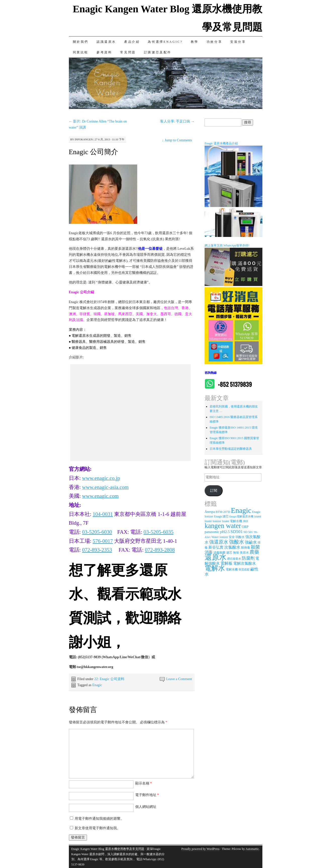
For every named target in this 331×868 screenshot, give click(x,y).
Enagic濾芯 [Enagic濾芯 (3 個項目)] (221, 516)
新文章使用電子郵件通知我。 (98, 828)
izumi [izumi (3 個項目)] (258, 516)
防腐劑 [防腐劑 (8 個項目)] (248, 558)
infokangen (84, 139)
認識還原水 (106, 42)
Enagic (97, 685)
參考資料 (104, 52)
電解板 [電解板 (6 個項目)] (226, 563)
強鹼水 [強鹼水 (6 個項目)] (251, 542)
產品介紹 (132, 42)
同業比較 (81, 52)
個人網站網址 (146, 807)
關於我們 (81, 42)
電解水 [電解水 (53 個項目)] (215, 568)
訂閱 (214, 491)
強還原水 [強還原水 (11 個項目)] (219, 542)
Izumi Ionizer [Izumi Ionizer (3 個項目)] (213, 521)
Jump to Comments (177, 140)
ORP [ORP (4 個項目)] (245, 527)
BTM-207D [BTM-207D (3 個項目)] (223, 512)
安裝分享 (238, 42)
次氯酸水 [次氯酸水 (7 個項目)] (232, 547)
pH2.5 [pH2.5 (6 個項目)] (225, 532)
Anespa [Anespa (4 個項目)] (210, 512)
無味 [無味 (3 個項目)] (236, 553)
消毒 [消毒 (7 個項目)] (209, 552)
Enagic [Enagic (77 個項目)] (241, 510)
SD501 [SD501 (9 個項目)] (237, 531)
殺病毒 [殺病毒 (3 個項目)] (246, 548)
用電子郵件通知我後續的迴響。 (99, 819)
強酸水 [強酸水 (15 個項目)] (237, 542)
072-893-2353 (97, 550)
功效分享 (214, 42)
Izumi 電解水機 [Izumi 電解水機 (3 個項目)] (232, 521)
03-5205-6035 (158, 532)
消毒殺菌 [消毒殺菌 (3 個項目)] (219, 553)
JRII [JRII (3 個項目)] (245, 521)
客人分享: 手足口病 (177, 121)
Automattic (252, 849)
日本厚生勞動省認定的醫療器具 (231, 449)
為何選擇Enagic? (165, 42)
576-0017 (103, 541)
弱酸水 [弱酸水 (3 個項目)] (240, 537)
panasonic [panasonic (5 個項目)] (212, 532)
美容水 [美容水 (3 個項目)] (244, 553)
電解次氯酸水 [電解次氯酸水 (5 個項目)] (245, 563)
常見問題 (128, 52)
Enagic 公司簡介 (94, 152)
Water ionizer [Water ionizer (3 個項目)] (220, 537)
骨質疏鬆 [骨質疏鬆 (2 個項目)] (244, 570)
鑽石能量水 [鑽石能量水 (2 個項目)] (234, 559)
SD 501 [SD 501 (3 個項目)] (248, 532)
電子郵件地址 (147, 795)
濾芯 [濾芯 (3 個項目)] (229, 553)
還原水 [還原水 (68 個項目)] (216, 557)
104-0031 (103, 514)
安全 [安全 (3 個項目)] (232, 537)
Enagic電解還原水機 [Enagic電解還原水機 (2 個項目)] (242, 516)
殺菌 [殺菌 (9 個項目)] (255, 547)
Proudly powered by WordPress (201, 849)
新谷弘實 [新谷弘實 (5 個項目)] (216, 547)
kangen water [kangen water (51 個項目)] (223, 526)
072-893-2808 (160, 550)
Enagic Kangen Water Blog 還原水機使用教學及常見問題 (108, 849)
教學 (195, 42)
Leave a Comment (179, 679)
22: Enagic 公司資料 (109, 679)
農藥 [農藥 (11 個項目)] (254, 552)
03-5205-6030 (97, 532)
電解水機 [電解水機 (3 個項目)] (232, 569)
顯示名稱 (144, 783)
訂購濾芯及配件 (158, 52)
